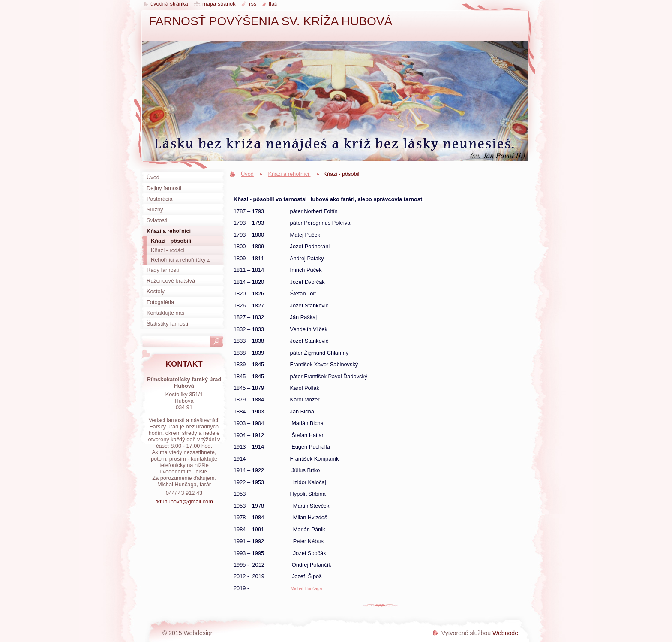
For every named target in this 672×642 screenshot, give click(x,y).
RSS (253, 4)
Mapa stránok (219, 4)
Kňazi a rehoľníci (289, 174)
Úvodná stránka (169, 4)
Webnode (505, 633)
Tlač (273, 4)
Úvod (247, 174)
